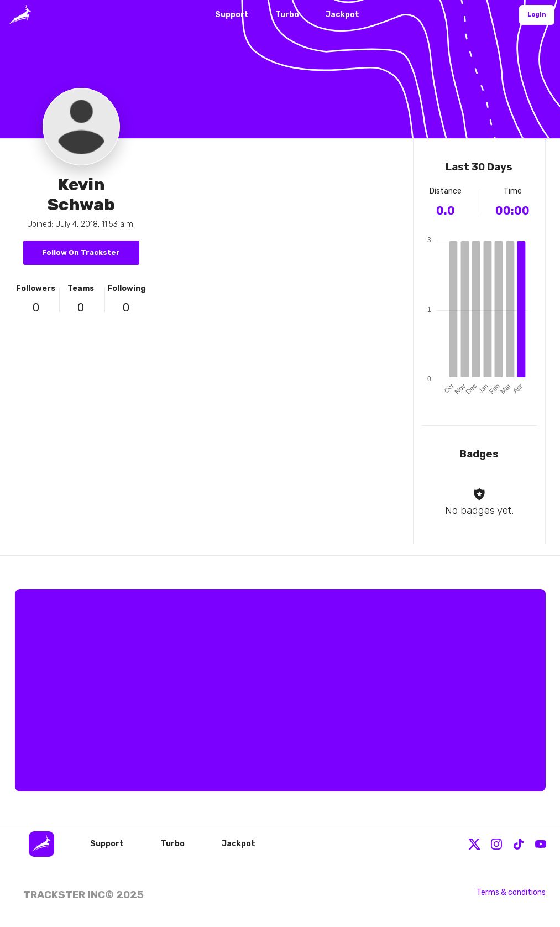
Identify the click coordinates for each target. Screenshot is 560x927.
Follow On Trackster (81, 252)
